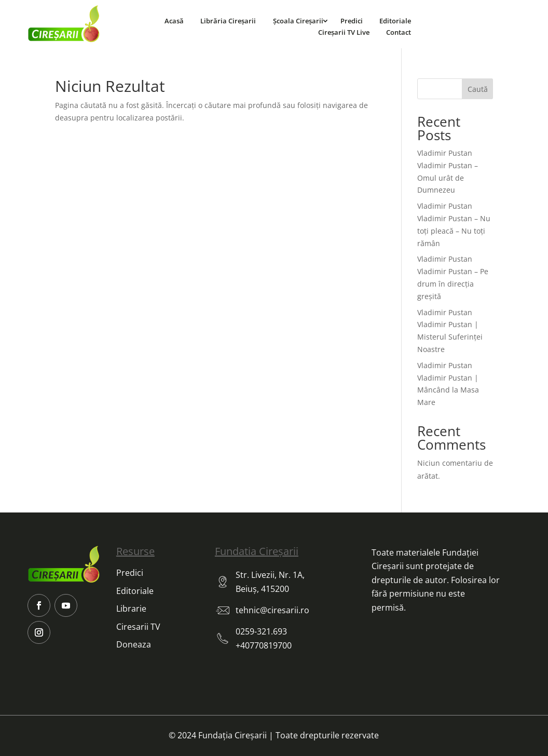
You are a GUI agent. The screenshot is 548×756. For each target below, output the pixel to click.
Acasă (174, 21)
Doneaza (134, 644)
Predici (352, 21)
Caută (478, 89)
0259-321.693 (261, 631)
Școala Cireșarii (298, 21)
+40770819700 (264, 645)
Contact (399, 32)
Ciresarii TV (138, 627)
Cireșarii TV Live (344, 32)
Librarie (131, 609)
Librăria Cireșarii (228, 21)
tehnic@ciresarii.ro (272, 610)
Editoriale (395, 21)
